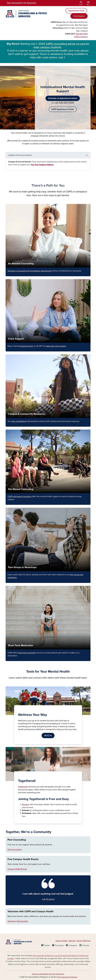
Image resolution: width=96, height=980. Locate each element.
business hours (27, 346)
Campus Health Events (17, 869)
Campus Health (61, 941)
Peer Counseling (17, 840)
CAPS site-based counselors (20, 497)
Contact (79, 941)
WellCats (48, 736)
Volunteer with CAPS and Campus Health (31, 911)
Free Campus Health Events (23, 859)
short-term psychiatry (27, 653)
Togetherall (23, 787)
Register (25, 805)
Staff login (87, 941)
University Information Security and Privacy (48, 974)
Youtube (86, 945)
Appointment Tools (76, 11)
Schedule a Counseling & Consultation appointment (30, 271)
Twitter (47, 945)
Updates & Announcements (20, 155)
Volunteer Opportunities (18, 921)
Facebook (59, 945)
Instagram (73, 945)
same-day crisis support (56, 346)
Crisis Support (79, 16)
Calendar (72, 941)
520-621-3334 (82, 34)
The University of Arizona (68, 977)
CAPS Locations (81, 37)
